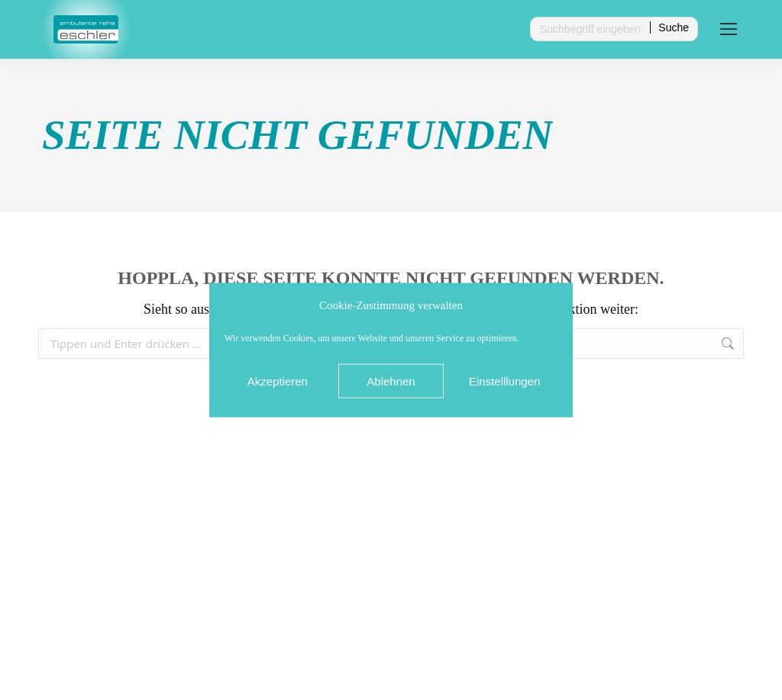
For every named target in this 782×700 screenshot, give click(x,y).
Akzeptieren (278, 381)
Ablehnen (391, 381)
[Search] (614, 29)
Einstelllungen (504, 381)
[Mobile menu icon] (729, 29)
